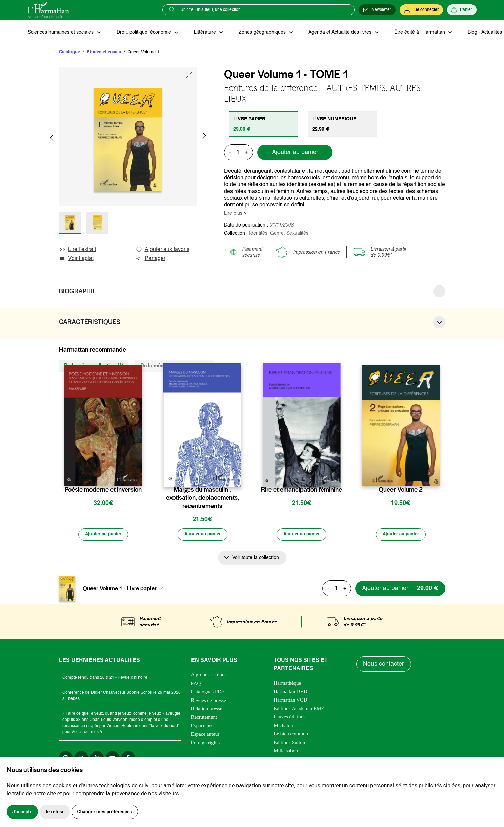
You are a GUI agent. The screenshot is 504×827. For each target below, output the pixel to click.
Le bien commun (291, 734)
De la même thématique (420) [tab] (174, 366)
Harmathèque (287, 684)
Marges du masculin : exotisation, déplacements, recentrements (203, 498)
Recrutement (204, 718)
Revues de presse (209, 701)
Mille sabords (287, 751)
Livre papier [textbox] (142, 589)
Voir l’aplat (76, 259)
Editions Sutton (289, 743)
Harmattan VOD (290, 701)
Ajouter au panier (295, 153)
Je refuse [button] (55, 812)
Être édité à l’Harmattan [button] (417, 33)
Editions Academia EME (299, 709)
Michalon (283, 726)
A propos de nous (209, 675)
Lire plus (233, 214)
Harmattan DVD (290, 692)
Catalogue (69, 52)
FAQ (196, 684)
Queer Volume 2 (401, 490)
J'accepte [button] (22, 812)
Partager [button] (150, 259)
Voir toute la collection (256, 558)
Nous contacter (384, 665)
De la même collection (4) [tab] (94, 366)
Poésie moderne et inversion (103, 490)
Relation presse (207, 709)
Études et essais (104, 52)
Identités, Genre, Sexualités (279, 234)
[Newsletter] (377, 10)
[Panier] (462, 10)
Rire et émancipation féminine (301, 490)
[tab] (264, 124)
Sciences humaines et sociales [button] (61, 33)
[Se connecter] (421, 10)
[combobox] (147, 589)
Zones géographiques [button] (260, 33)
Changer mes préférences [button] (105, 812)
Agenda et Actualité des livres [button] (338, 33)
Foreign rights (206, 743)
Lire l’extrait (77, 250)
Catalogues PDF (208, 692)
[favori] (138, 477)
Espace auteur (205, 735)
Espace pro (202, 726)
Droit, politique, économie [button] (144, 33)
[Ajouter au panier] (103, 535)
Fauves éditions (289, 717)
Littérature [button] (204, 33)
